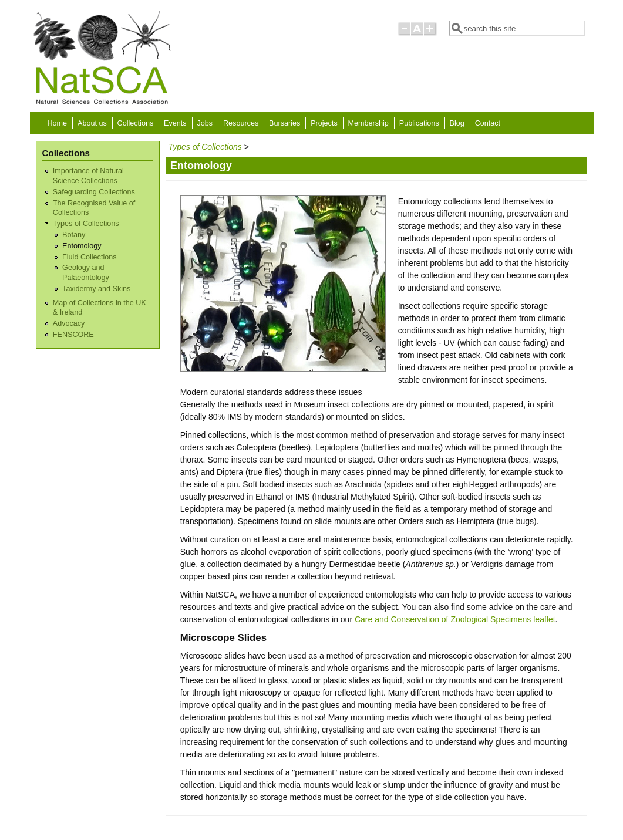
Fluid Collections (89, 257)
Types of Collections (86, 224)
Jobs (205, 123)
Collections (136, 123)
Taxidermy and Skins (96, 289)
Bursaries (284, 123)
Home (58, 123)
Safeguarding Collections (94, 192)
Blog (457, 123)
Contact (488, 123)
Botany (74, 235)
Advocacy (69, 323)
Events (175, 123)
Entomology (82, 246)
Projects (324, 123)
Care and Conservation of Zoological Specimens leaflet (455, 619)
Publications (419, 123)
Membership (368, 123)
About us (92, 123)
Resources (241, 123)
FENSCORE (73, 335)
